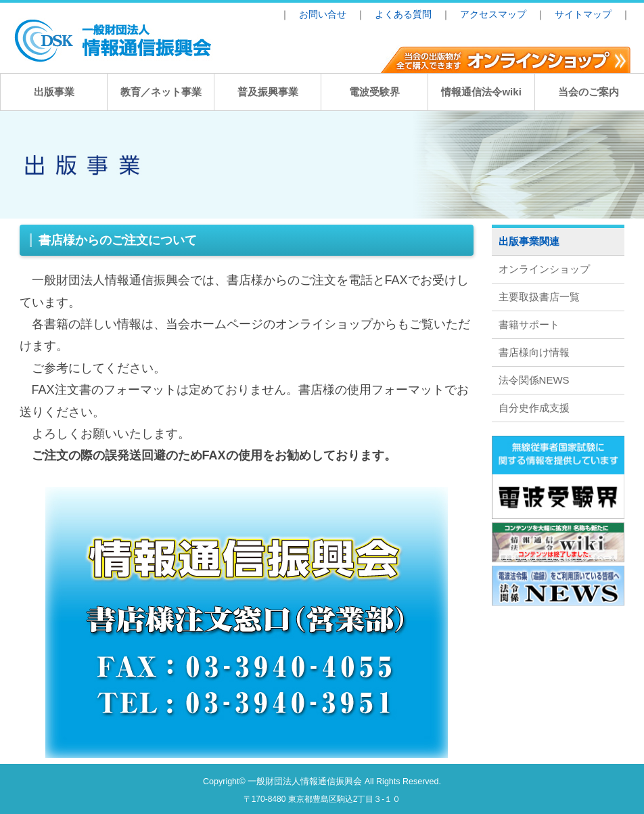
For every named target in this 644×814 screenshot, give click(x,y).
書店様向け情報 (534, 352)
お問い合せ (323, 15)
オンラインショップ (544, 269)
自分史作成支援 (534, 408)
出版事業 (54, 92)
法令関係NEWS (534, 380)
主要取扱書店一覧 (539, 297)
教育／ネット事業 (161, 92)
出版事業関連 (529, 241)
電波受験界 (374, 92)
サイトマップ (583, 15)
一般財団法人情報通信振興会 (305, 782)
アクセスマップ (493, 15)
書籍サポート (529, 324)
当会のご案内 (589, 92)
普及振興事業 (268, 92)
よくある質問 (403, 15)
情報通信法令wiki (481, 92)
